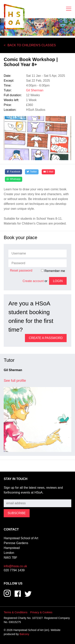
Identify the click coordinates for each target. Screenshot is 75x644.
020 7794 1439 (14, 570)
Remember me (53, 271)
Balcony (24, 634)
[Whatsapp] (14, 179)
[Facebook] (13, 172)
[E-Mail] (48, 172)
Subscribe (11, 497)
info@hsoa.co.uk (15, 566)
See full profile (15, 381)
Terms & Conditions (15, 612)
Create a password (46, 338)
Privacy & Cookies (41, 612)
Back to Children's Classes (32, 45)
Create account (33, 281)
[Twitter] (32, 172)
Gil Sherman (35, 90)
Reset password (21, 270)
